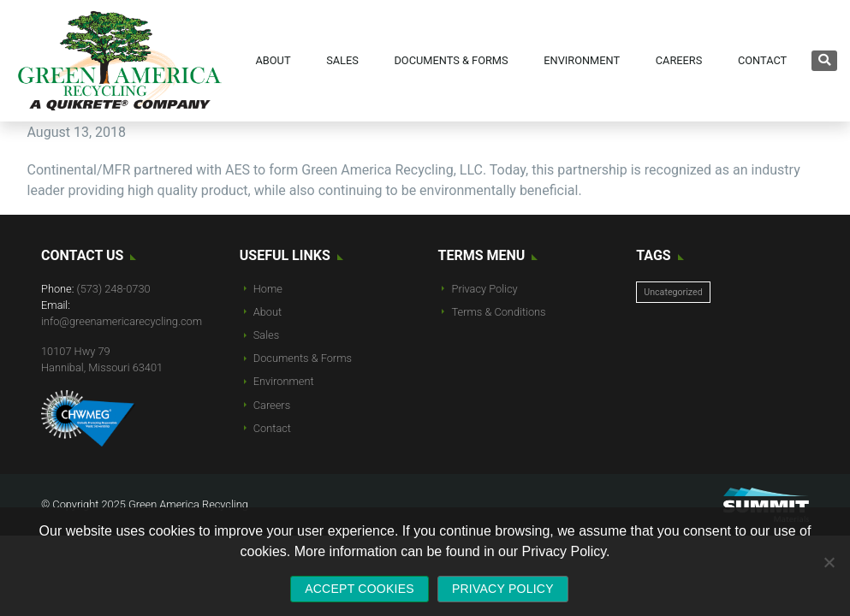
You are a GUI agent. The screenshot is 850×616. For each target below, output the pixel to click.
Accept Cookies (360, 589)
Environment (284, 381)
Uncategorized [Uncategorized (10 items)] (673, 292)
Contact (272, 428)
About (267, 312)
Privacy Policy (485, 289)
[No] (829, 562)
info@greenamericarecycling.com (122, 321)
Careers (272, 405)
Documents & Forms (303, 358)
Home (268, 289)
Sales (266, 335)
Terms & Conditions (499, 312)
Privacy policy (503, 589)
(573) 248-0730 (114, 289)
